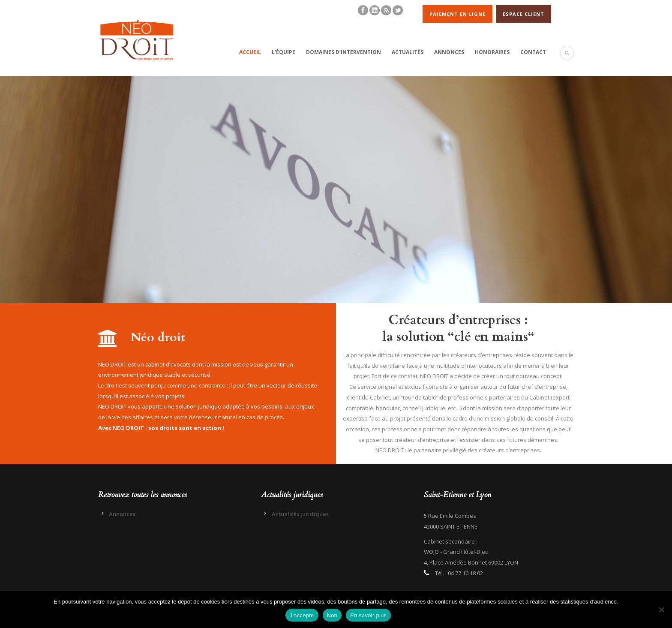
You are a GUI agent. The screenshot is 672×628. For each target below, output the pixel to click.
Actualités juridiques (300, 514)
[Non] (661, 610)
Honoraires (492, 52)
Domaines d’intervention (343, 52)
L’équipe (283, 52)
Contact (533, 52)
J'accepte (302, 615)
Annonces (449, 52)
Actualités (408, 52)
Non (332, 615)
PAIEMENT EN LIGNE (457, 14)
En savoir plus (368, 615)
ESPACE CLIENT (523, 14)
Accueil (250, 52)
